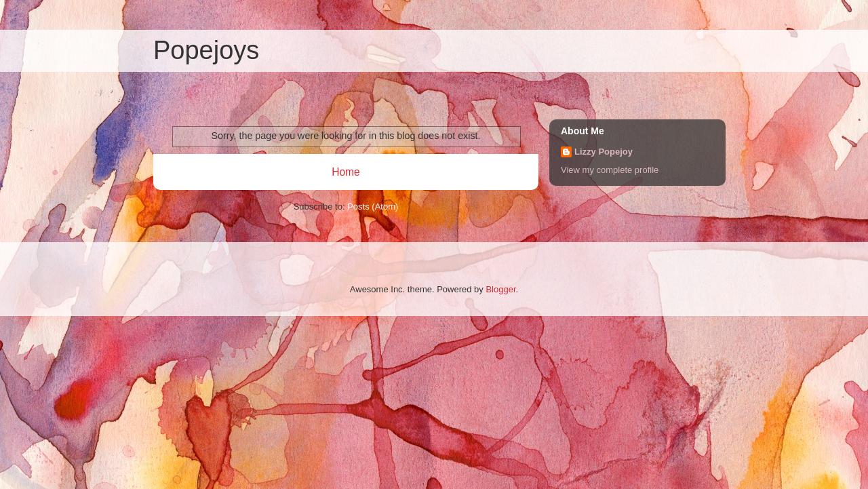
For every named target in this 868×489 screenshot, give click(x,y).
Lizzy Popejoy (604, 152)
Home (346, 172)
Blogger (500, 289)
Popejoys (206, 50)
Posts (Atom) (373, 207)
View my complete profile (610, 170)
